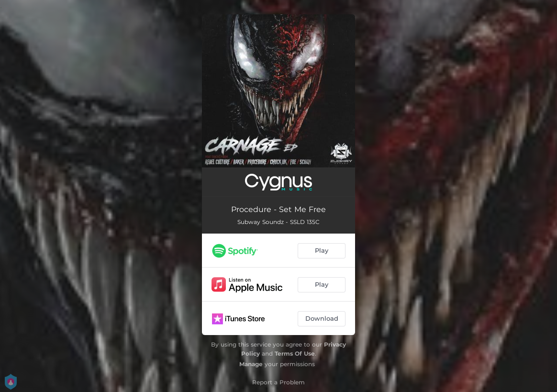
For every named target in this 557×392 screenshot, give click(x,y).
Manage (251, 364)
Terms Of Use (295, 353)
